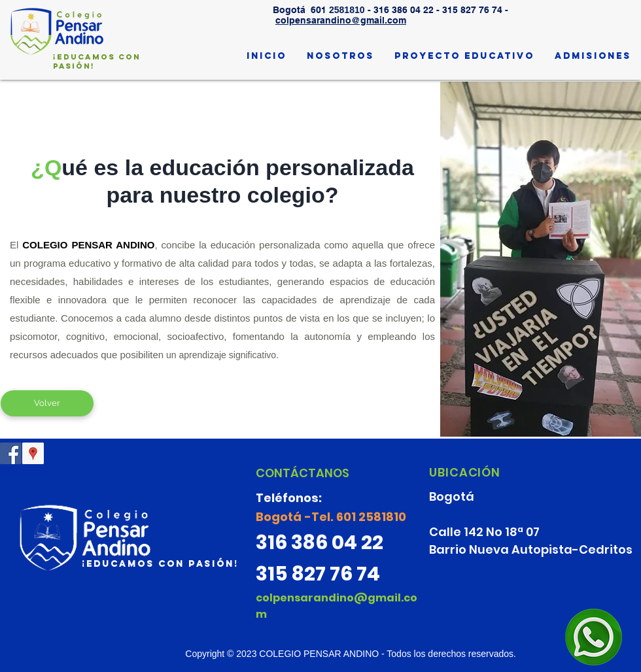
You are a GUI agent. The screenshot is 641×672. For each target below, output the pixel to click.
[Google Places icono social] (33, 453)
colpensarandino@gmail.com (341, 20)
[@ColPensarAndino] (11, 453)
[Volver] (47, 403)
